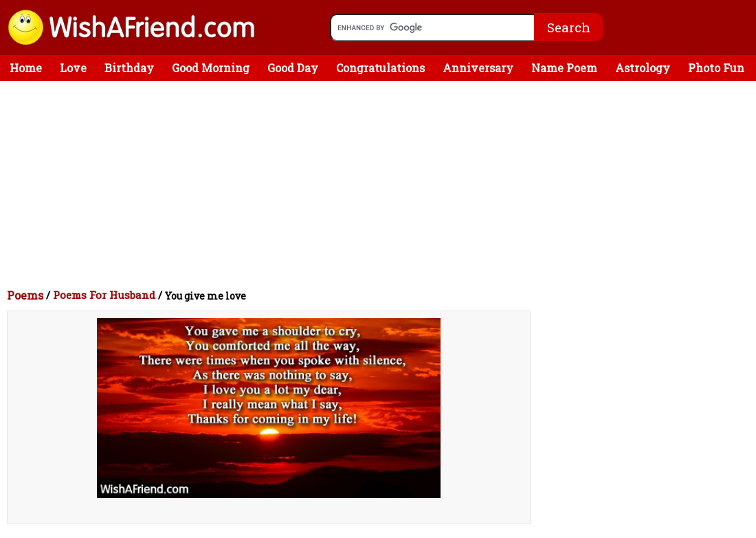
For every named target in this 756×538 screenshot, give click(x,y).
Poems (25, 295)
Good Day (293, 68)
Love (73, 68)
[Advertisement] (381, 184)
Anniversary (478, 68)
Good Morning (211, 68)
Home (26, 68)
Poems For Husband (104, 295)
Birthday (129, 68)
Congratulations (380, 68)
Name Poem (564, 68)
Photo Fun (716, 68)
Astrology (643, 68)
